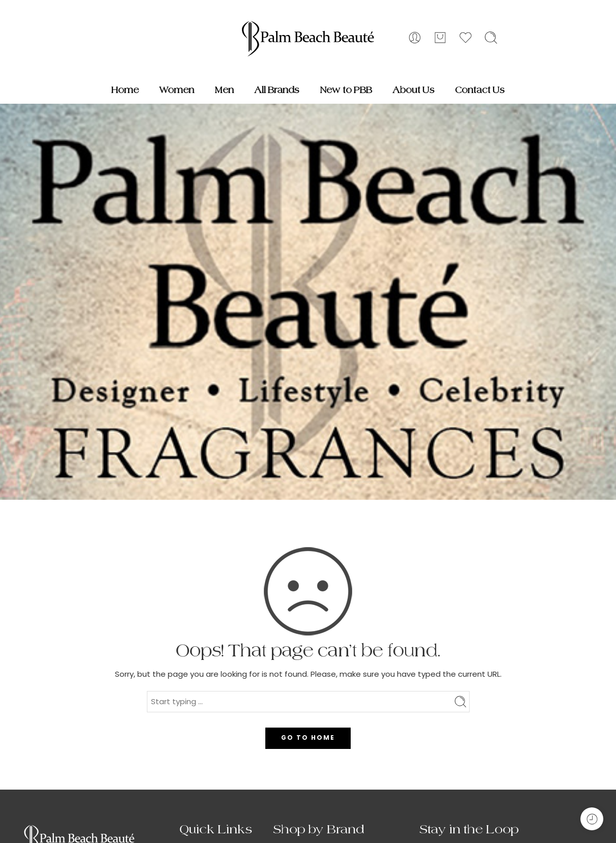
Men (224, 90)
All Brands (277, 90)
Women (177, 90)
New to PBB (346, 90)
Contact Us (480, 90)
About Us (413, 90)
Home (125, 90)
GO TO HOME (308, 737)
